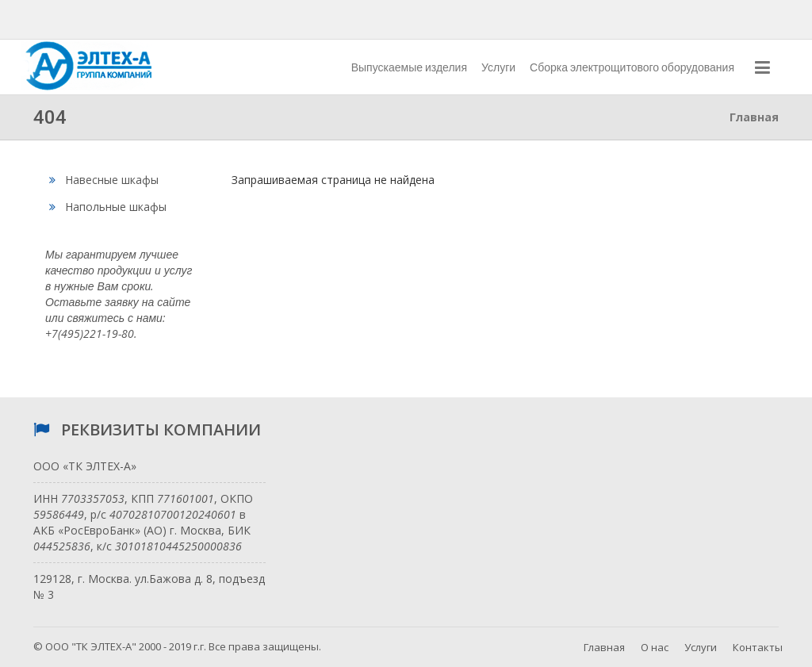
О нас (655, 647)
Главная (604, 647)
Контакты (758, 647)
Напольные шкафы (108, 207)
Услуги (498, 67)
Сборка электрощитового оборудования (632, 67)
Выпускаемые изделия (409, 67)
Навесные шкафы (104, 180)
